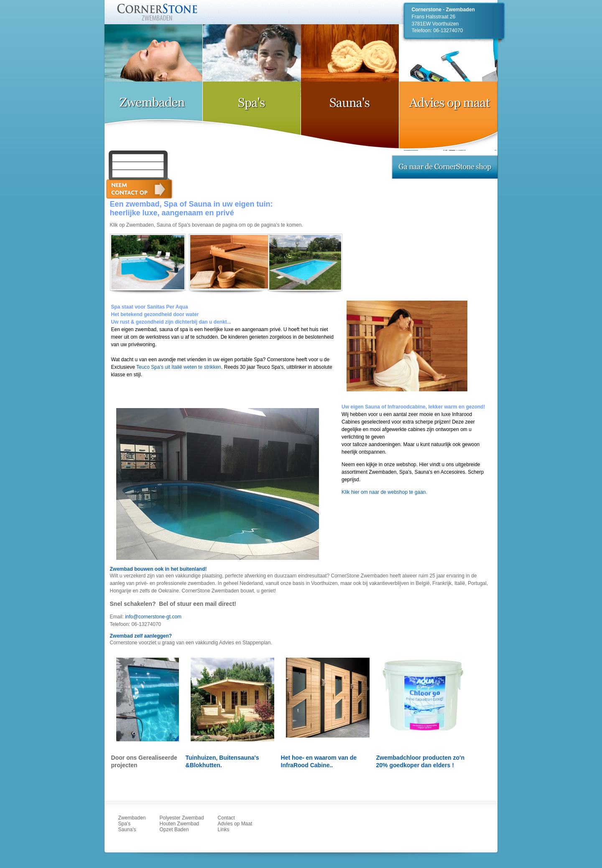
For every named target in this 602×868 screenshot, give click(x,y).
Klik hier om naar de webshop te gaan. (384, 492)
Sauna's (127, 830)
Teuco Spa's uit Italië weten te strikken (179, 367)
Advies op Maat (235, 824)
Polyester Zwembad (182, 818)
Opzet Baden (174, 830)
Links (224, 830)
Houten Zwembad (180, 824)
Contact (226, 818)
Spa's (125, 824)
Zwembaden (132, 818)
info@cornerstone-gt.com (153, 617)
